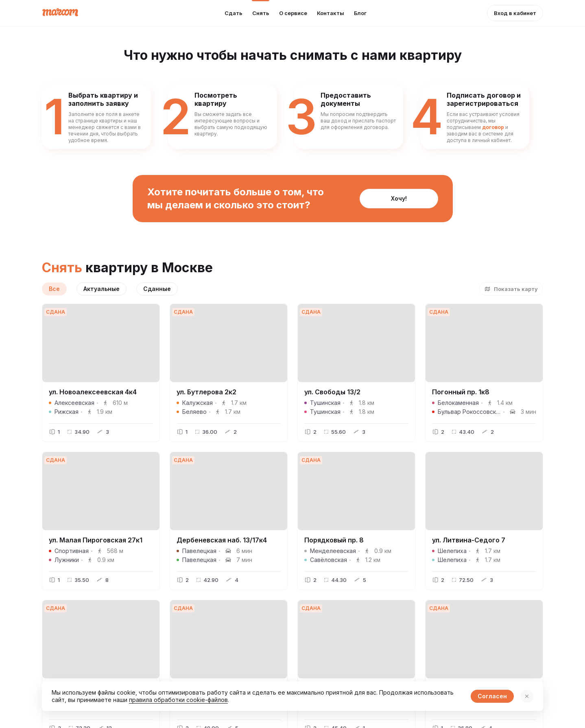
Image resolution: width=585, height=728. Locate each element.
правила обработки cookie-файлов (178, 700)
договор (493, 127)
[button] (515, 13)
